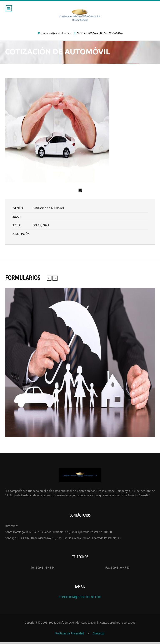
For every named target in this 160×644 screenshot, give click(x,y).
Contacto (99, 635)
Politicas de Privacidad (70, 635)
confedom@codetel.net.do (56, 33)
